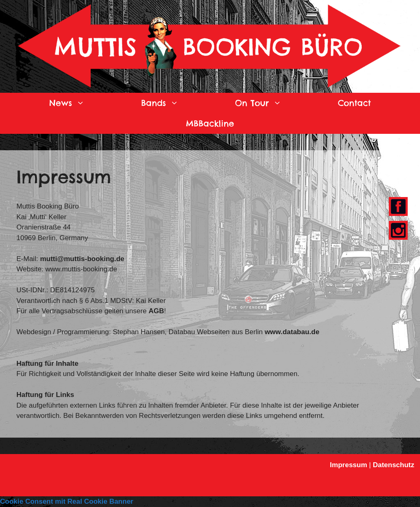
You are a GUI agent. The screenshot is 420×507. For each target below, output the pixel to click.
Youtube (396, 231)
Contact (354, 103)
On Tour (272, 103)
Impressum (348, 465)
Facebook (397, 207)
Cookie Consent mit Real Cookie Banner (67, 501)
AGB (156, 311)
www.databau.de (292, 332)
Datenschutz (394, 465)
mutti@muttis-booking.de (82, 259)
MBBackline (210, 123)
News (81, 103)
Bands (174, 103)
